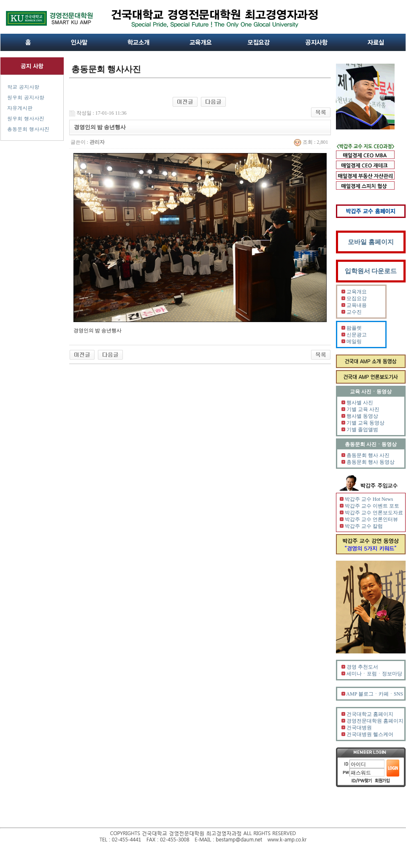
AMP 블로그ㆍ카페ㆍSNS (375, 694)
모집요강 (357, 298)
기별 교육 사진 (363, 409)
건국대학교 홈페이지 (370, 714)
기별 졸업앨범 (362, 430)
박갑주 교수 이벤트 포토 (372, 506)
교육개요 (357, 292)
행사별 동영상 (362, 416)
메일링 (354, 341)
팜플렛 (354, 328)
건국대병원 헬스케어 (370, 734)
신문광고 (357, 335)
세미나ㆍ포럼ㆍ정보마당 (374, 674)
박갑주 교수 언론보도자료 (374, 513)
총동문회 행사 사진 (368, 455)
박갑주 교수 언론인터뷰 (371, 519)
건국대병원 (359, 728)
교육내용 (357, 305)
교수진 (354, 312)
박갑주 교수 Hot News (369, 499)
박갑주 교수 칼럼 (364, 526)
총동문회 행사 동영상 (371, 462)
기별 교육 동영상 (365, 423)
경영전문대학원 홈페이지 (375, 721)
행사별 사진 (360, 403)
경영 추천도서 (362, 667)
